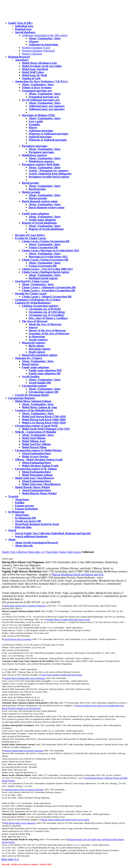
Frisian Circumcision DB (43, 247)
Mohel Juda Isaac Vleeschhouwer (41, 484)
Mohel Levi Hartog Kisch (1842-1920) (44, 423)
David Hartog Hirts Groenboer (18, 639)
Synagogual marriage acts (37, 91)
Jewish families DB (40, 383)
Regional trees (23, 29)
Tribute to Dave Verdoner (37, 88)
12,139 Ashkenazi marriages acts (41, 100)
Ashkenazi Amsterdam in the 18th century (45, 35)
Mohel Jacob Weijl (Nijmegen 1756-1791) (46, 429)
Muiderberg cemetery (35, 155)
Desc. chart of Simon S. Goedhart (48, 318)
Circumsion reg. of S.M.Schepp (47, 312)
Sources (33, 327)
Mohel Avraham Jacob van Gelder (42, 66)
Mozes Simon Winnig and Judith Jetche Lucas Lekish (65, 820)
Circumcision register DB (43, 392)
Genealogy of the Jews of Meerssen (49, 333)
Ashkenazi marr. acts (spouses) (47, 106)
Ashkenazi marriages (41, 131)
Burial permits (30, 183)
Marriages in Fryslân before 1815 (48, 257)
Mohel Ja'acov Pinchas (35, 456)
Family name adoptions (35, 214)
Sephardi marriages (40, 137)
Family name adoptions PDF (45, 370)
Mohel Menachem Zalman (37, 475)
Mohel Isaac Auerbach (35, 69)
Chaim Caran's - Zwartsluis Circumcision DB (48, 290)
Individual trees (24, 26)
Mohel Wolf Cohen (33, 72)
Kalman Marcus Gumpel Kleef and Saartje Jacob (68, 619)
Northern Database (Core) (36, 48)
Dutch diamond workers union (40, 201)
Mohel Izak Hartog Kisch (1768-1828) (44, 416)
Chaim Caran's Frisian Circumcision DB (46, 241)
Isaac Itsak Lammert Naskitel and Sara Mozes (62, 675)
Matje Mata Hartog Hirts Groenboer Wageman (25, 606)
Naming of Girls (31, 78)
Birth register (37, 346)
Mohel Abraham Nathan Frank (40, 466)
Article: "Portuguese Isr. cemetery (49, 171)
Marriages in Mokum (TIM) (38, 115)
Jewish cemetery (38, 340)
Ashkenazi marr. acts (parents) (47, 109)
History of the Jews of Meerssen (47, 330)
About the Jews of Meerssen (45, 324)
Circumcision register (34, 386)
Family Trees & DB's (20, 23)
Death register (37, 352)
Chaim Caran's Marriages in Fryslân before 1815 (51, 250)
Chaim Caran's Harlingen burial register (46, 272)
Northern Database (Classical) (38, 51)
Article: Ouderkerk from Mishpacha (50, 174)
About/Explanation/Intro (36, 453)
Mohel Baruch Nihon (34, 447)
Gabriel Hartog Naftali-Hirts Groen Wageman (25, 678)
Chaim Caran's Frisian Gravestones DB (45, 260)
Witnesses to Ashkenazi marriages (48, 134)
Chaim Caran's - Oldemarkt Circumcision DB (49, 287)
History (33, 128)
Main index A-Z (37, 552)
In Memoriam (37, 337)
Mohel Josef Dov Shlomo (36, 444)
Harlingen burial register (43, 278)
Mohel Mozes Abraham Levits (39, 63)
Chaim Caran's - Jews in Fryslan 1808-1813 (47, 269)
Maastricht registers (34, 343)
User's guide (36, 121)
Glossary (34, 41)
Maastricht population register (40, 355)
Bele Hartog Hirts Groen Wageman (20, 823)
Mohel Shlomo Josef (34, 441)
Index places (74, 552)
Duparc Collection (32, 54)
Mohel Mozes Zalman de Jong (39, 407)
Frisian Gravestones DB (43, 266)
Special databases (25, 32)
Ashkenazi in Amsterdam (43, 44)
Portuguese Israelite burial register (49, 177)
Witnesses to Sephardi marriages (48, 140)
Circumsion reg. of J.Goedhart (46, 315)
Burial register (30, 364)
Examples (34, 124)
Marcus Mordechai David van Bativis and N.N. (78, 574)
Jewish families (31, 377)
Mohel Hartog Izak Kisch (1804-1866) (44, 420)
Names (63, 552)
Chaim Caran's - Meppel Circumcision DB (47, 297)
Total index (52, 552)
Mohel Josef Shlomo (34, 438)
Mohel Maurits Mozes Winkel (39, 493)
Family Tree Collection (14, 552)
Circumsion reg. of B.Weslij (45, 309)
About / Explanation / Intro (45, 38)
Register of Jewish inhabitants (39, 223)
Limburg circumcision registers (40, 306)
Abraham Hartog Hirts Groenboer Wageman (24, 790)
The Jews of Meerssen (35, 321)
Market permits (31, 192)
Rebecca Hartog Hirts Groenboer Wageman (24, 751)
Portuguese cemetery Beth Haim (41, 164)
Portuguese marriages (35, 146)
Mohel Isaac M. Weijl (34, 75)
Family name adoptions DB (45, 373)
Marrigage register (40, 349)
